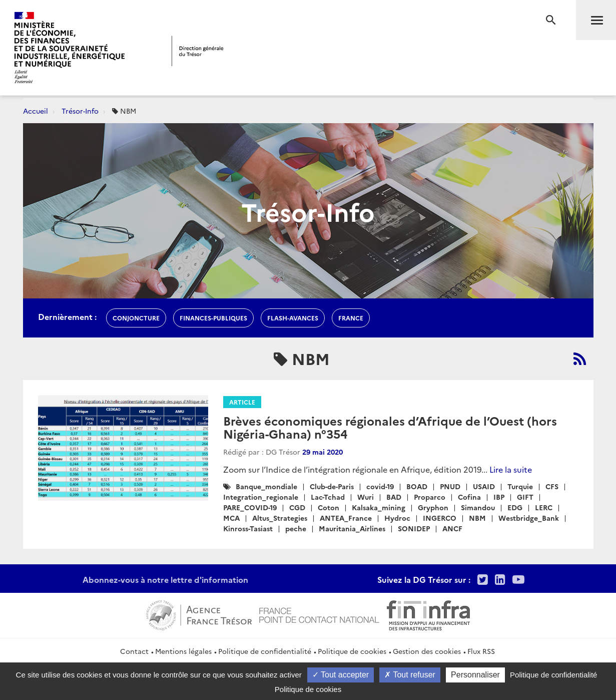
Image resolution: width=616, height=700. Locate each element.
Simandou (478, 507)
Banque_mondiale (266, 486)
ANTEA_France (346, 518)
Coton (329, 507)
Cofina (469, 497)
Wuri (366, 497)
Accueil (36, 111)
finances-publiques (213, 318)
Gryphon (433, 507)
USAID (484, 486)
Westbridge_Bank (529, 518)
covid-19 (380, 486)
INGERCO (440, 518)
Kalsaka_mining (379, 507)
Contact (134, 651)
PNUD (450, 486)
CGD (297, 507)
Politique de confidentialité (265, 651)
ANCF (452, 528)
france (351, 318)
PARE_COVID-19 (250, 507)
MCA (231, 518)
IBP (499, 497)
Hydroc (397, 518)
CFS (552, 486)
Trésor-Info (80, 111)
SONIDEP (414, 528)
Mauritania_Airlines (352, 528)
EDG (515, 507)
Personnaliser (475, 675)
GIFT (525, 497)
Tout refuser (410, 675)
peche (296, 528)
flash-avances (293, 318)
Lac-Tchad (328, 497)
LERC (544, 507)
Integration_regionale (261, 497)
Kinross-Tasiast (248, 528)
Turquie (520, 486)
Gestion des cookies (427, 651)
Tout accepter (341, 675)
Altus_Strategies (280, 518)
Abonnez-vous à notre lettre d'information (165, 579)
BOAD (417, 486)
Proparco (430, 497)
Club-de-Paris (332, 486)
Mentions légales (183, 651)
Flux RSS (481, 651)
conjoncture (136, 318)
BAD (394, 497)
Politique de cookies (352, 651)
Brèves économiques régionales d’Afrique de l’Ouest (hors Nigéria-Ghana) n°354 (390, 427)
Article (242, 402)
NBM (477, 518)
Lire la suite (511, 469)
